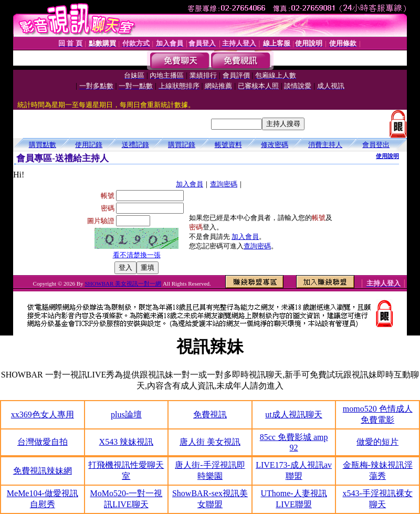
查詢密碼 (224, 184)
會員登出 (376, 145)
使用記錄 (89, 145)
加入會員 (190, 184)
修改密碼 (275, 145)
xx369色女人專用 (43, 415)
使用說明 (387, 156)
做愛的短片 (377, 442)
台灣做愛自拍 (43, 442)
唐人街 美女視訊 (210, 442)
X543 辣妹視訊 (127, 442)
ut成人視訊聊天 (293, 415)
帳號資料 (228, 145)
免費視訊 (210, 415)
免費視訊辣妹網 (43, 471)
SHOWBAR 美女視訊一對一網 (123, 284)
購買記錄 (182, 145)
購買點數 (43, 145)
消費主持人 (325, 145)
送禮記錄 (135, 145)
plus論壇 (126, 415)
